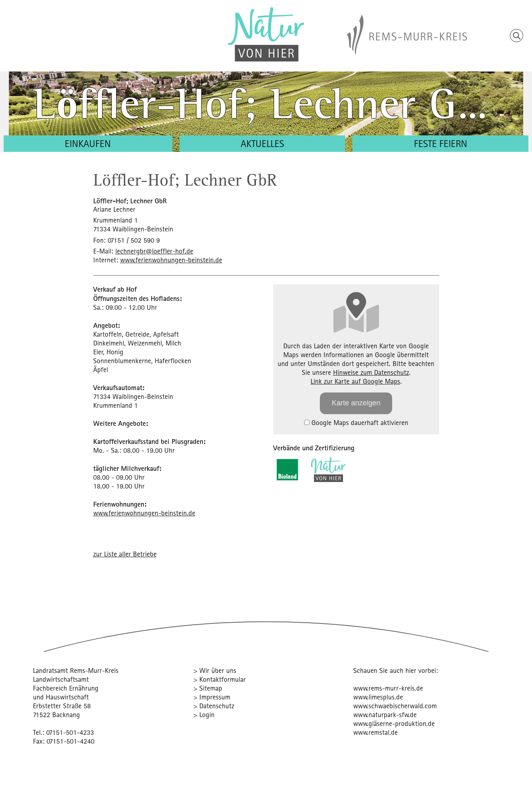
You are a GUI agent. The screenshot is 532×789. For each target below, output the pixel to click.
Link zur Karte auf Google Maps (355, 381)
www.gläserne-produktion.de (394, 723)
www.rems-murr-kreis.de (388, 688)
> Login (204, 714)
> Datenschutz (214, 706)
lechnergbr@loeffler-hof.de (154, 251)
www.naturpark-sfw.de (385, 714)
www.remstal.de (375, 732)
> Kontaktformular (220, 679)
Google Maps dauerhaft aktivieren (356, 422)
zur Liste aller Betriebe (125, 554)
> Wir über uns (215, 670)
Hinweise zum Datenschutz (371, 372)
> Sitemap (208, 688)
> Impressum (212, 697)
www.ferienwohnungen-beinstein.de (171, 260)
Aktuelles (262, 143)
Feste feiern (441, 143)
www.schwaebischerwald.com (395, 706)
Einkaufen (88, 143)
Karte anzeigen (356, 403)
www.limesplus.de (378, 697)
